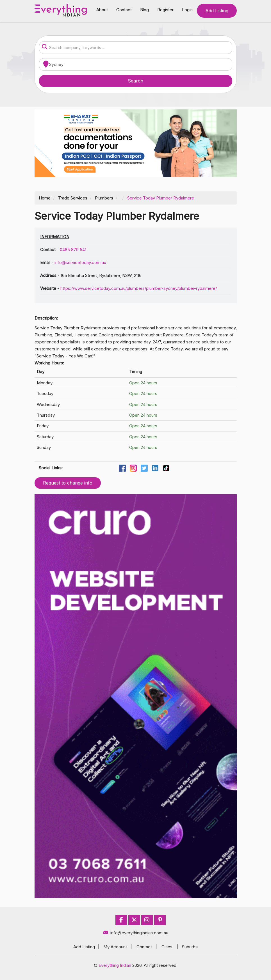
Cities (167, 947)
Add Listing (217, 11)
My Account (115, 947)
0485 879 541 (73, 250)
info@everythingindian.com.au (135, 933)
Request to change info (68, 483)
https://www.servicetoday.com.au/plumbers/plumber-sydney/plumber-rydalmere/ (139, 288)
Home (45, 198)
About (102, 10)
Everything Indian (115, 965)
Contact (124, 10)
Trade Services (73, 198)
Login (187, 10)
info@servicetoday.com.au (80, 262)
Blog (144, 10)
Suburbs (190, 947)
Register (165, 10)
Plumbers (104, 198)
